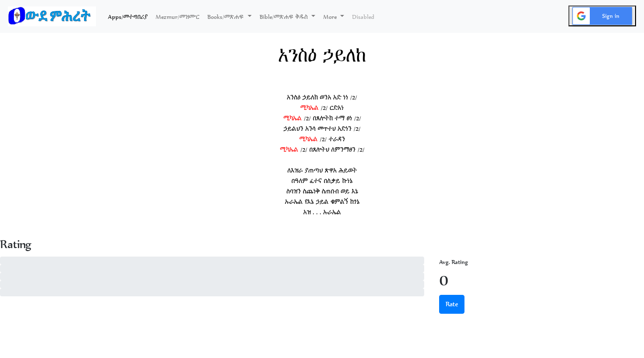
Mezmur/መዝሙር (178, 17)
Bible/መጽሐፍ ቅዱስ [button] (285, 17)
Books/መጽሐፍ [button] (227, 17)
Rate (452, 304)
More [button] (331, 17)
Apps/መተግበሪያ (130, 16)
